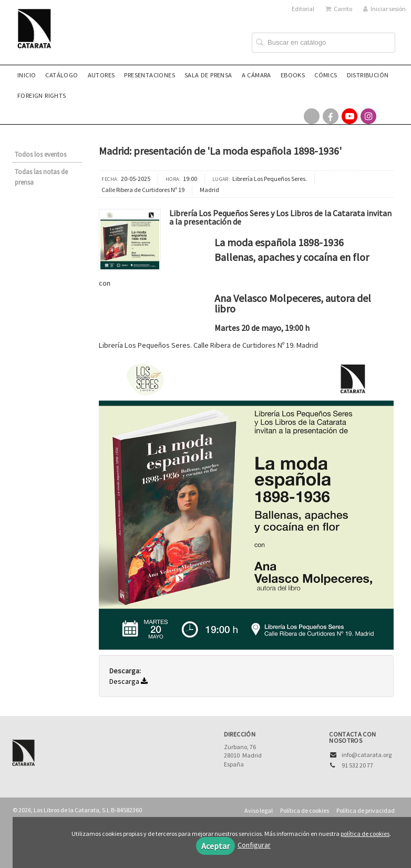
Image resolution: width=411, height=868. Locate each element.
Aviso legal (259, 810)
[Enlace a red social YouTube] (350, 116)
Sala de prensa (208, 75)
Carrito (339, 9)
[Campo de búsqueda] (323, 43)
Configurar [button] (254, 845)
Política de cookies (305, 810)
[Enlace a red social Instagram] (368, 116)
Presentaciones (150, 75)
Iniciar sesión (384, 9)
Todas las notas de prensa (41, 177)
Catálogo (61, 75)
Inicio (27, 75)
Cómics (326, 75)
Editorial (303, 9)
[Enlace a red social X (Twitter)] (312, 116)
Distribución (368, 75)
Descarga (129, 681)
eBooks (293, 75)
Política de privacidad (366, 810)
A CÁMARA (256, 75)
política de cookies (365, 834)
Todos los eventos (40, 154)
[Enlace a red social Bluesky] (387, 116)
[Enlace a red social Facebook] (331, 116)
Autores (101, 75)
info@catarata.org (367, 755)
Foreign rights (42, 95)
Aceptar (215, 846)
